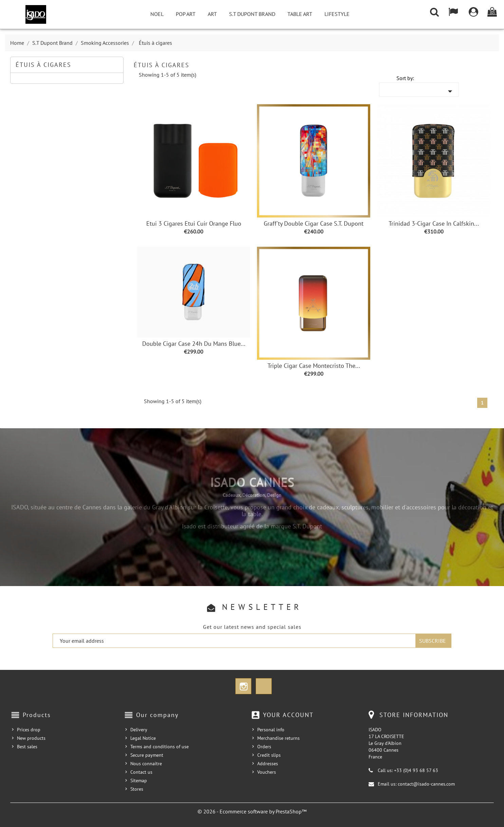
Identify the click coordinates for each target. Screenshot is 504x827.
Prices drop (29, 730)
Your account (288, 715)
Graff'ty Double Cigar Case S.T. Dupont (314, 223)
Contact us (141, 772)
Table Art (300, 14)
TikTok (264, 686)
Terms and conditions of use (160, 747)
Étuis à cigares (43, 65)
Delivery (139, 730)
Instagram (243, 686)
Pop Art (186, 14)
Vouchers (267, 772)
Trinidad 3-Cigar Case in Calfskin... (434, 223)
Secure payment (147, 755)
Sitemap (139, 781)
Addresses (268, 764)
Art (212, 14)
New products (31, 738)
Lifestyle (337, 14)
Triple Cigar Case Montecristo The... (314, 366)
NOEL (157, 14)
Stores (137, 789)
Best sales (27, 747)
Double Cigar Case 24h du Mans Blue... (194, 344)
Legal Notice (143, 738)
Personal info (271, 730)
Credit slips (269, 755)
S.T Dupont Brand (252, 14)
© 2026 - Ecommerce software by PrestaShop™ (252, 811)
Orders (264, 747)
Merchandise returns (278, 738)
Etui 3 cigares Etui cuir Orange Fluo (194, 223)
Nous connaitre (146, 764)
